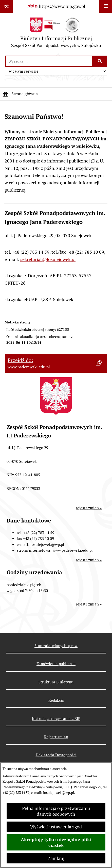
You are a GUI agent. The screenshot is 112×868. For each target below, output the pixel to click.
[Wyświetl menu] (106, 6)
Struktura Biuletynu (56, 682)
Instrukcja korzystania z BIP (56, 719)
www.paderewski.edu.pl (73, 550)
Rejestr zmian (56, 737)
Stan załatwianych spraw (56, 646)
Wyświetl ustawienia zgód (56, 827)
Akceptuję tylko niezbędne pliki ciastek (56, 842)
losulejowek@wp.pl (59, 793)
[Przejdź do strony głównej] (56, 34)
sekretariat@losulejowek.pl (48, 259)
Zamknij (56, 858)
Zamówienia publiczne (56, 664)
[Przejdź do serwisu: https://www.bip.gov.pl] (56, 6)
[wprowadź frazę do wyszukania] (49, 61)
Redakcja (56, 700)
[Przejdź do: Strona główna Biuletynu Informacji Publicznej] (6, 94)
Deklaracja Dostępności (56, 755)
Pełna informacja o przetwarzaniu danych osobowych (56, 811)
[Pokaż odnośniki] (6, 6)
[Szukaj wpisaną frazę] (100, 61)
